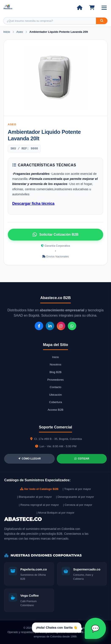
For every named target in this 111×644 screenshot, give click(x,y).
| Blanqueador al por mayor (35, 497)
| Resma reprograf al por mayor (39, 505)
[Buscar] (102, 21)
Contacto (55, 387)
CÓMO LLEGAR (30, 459)
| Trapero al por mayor (77, 489)
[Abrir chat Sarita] (95, 628)
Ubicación (55, 395)
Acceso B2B (55, 410)
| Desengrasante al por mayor (75, 497)
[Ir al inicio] (80, 8)
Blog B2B (56, 372)
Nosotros (55, 364)
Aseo (20, 32)
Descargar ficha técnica (33, 204)
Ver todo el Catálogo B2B (39, 489)
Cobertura (55, 402)
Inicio (7, 32)
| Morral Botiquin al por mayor (55, 513)
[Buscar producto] (50, 21)
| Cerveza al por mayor (78, 505)
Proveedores (55, 380)
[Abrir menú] (104, 8)
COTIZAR (82, 459)
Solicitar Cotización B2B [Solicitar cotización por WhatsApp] (56, 235)
